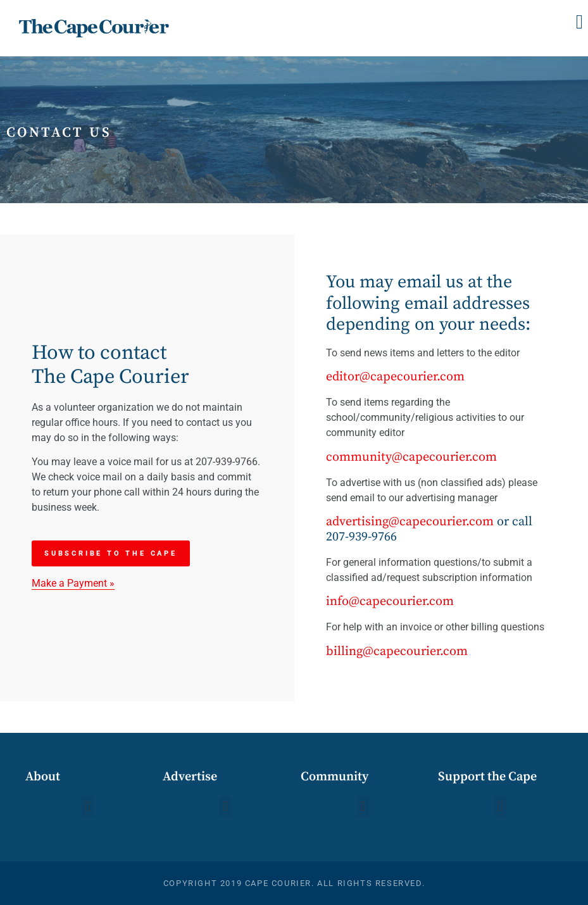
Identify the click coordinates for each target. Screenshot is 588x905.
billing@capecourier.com (397, 652)
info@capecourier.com (390, 602)
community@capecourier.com (411, 457)
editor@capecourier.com (395, 377)
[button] (579, 22)
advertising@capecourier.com (410, 522)
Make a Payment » (73, 583)
